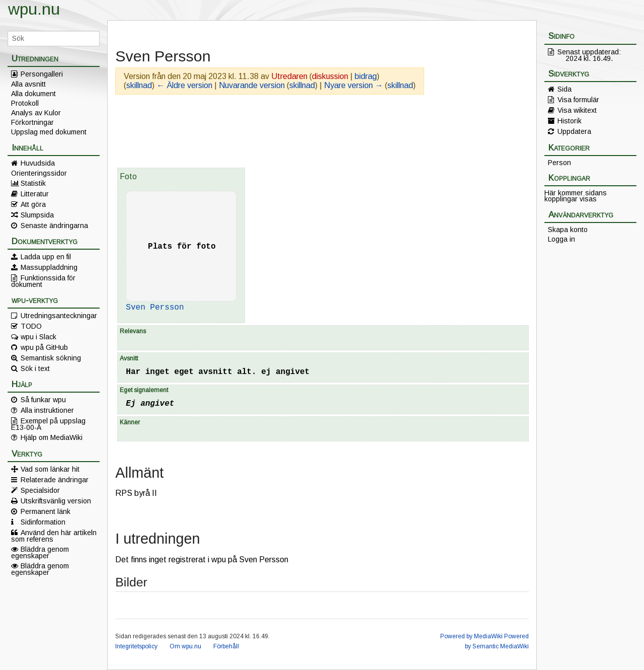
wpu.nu (34, 9)
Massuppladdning (49, 267)
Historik (570, 121)
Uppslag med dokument (49, 132)
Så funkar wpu (43, 400)
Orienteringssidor (39, 173)
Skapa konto (568, 230)
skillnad (139, 85)
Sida (565, 89)
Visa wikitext (577, 110)
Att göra (33, 204)
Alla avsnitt (28, 84)
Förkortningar (32, 122)
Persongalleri (42, 74)
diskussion (330, 76)
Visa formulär (578, 100)
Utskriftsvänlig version (56, 501)
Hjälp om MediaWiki (52, 437)
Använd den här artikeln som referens (54, 536)
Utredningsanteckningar (59, 316)
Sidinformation (43, 522)
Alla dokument (33, 94)
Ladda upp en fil (46, 257)
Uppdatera (574, 131)
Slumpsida (37, 215)
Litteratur (35, 194)
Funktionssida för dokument (43, 281)
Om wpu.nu (185, 646)
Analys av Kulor (36, 113)
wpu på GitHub (44, 347)
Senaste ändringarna (54, 226)
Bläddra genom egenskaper (40, 552)
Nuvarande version (252, 85)
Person (559, 163)
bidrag (366, 76)
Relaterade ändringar (55, 480)
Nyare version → (353, 85)
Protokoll (25, 103)
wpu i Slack (38, 337)
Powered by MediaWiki (471, 636)
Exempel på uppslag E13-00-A (48, 424)
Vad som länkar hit (50, 469)
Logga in (561, 239)
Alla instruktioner (47, 410)
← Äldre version (184, 85)
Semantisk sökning (51, 358)
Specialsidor (40, 490)
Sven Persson (155, 308)
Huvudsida (38, 163)
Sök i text (35, 368)
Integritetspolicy (136, 646)
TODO (31, 326)
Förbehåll (226, 646)
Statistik (33, 183)
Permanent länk (46, 511)
